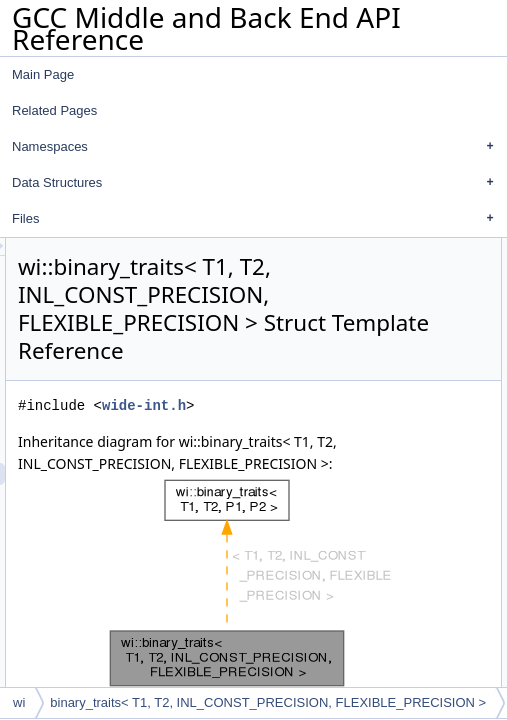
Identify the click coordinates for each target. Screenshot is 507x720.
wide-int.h (389, 461)
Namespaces (258, 147)
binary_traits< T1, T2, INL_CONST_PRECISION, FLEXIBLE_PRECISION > (268, 702)
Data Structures (258, 183)
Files (258, 219)
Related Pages (54, 110)
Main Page (43, 74)
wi (19, 702)
